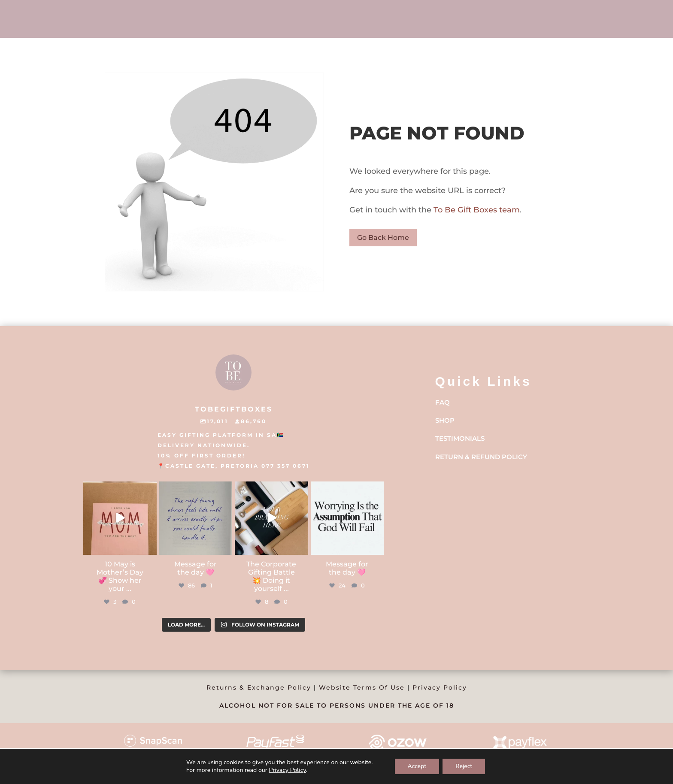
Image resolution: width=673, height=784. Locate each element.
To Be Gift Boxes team (476, 210)
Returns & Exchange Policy (259, 687)
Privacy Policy (440, 687)
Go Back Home (383, 238)
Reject (464, 766)
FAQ (443, 402)
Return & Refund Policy (481, 457)
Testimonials (460, 438)
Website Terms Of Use (362, 687)
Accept (417, 766)
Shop (445, 420)
